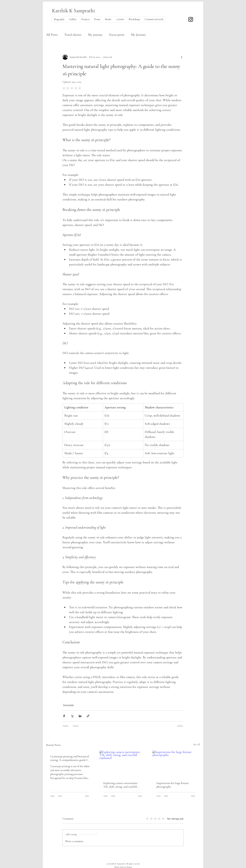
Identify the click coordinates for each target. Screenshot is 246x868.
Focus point (117, 35)
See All (197, 744)
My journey (95, 35)
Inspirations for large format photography (173, 785)
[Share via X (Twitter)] (72, 716)
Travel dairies (73, 35)
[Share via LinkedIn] (80, 716)
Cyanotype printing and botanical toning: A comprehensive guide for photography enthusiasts (70, 758)
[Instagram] (191, 19)
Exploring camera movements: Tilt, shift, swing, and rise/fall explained (121, 785)
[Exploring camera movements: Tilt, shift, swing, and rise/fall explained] (123, 764)
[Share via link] (88, 716)
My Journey (138, 35)
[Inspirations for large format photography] (176, 764)
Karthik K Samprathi (73, 11)
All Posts (52, 35)
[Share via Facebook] (64, 716)
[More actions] (182, 57)
